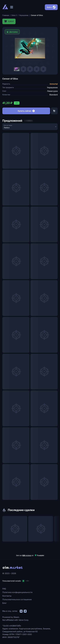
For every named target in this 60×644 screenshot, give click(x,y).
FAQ (4, 589)
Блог (5, 603)
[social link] (21, 611)
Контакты (7, 596)
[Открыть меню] (12, 7)
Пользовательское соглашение (17, 599)
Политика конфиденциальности (17, 592)
